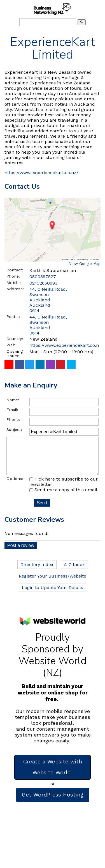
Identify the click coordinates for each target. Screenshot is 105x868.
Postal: (13, 317)
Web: (11, 345)
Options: (15, 486)
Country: (15, 339)
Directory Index (37, 572)
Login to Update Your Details (53, 595)
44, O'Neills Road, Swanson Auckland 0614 (48, 325)
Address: (15, 289)
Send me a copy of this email (63, 498)
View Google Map (85, 264)
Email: (12, 410)
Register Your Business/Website (53, 584)
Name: (13, 400)
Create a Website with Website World (53, 775)
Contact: (15, 270)
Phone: (13, 276)
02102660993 (43, 283)
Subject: (14, 430)
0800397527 (43, 277)
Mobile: (14, 283)
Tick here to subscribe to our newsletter (64, 490)
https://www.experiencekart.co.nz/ (41, 173)
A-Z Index (74, 572)
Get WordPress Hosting (53, 803)
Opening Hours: (15, 354)
